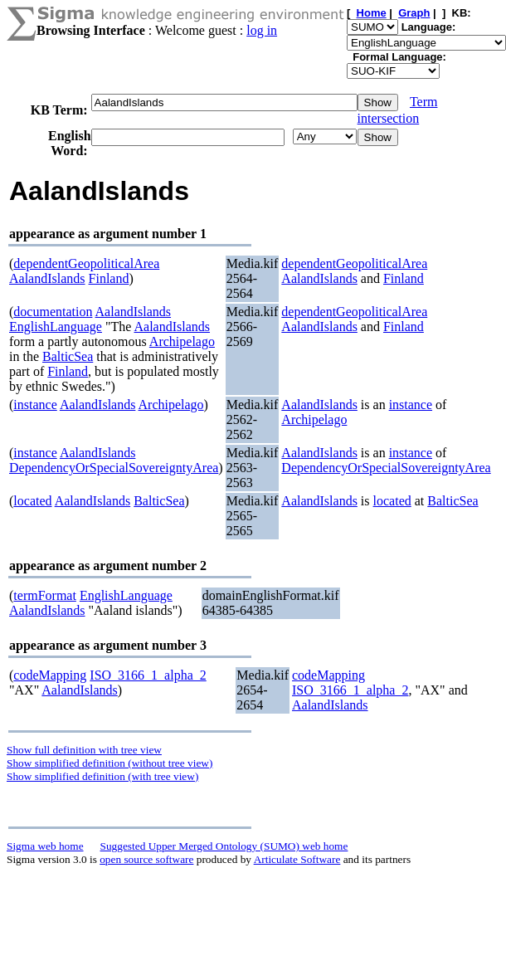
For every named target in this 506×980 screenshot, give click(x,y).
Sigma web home (45, 846)
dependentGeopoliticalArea (86, 263)
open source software (146, 859)
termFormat (45, 595)
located (32, 501)
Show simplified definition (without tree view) (109, 763)
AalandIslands (47, 278)
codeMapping (50, 675)
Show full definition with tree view (84, 750)
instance (35, 405)
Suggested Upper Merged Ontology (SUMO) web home (224, 846)
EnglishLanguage (56, 327)
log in (262, 30)
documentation (53, 312)
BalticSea (68, 356)
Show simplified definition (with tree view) (102, 776)
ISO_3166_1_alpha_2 (148, 675)
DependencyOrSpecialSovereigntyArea (114, 468)
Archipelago (182, 341)
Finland (109, 278)
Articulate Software (297, 859)
